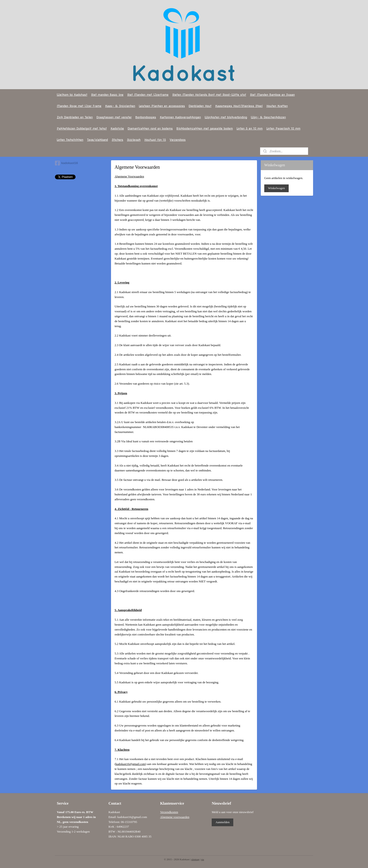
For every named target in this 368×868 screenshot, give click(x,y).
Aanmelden (222, 822)
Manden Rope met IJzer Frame (79, 106)
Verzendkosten (169, 812)
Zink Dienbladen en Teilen (75, 117)
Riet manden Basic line (107, 95)
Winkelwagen (276, 188)
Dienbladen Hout (200, 106)
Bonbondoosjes (146, 117)
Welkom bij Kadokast (72, 95)
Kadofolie (117, 128)
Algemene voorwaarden (175, 817)
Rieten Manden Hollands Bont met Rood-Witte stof (209, 95)
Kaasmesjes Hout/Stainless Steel (239, 106)
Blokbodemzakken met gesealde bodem (205, 128)
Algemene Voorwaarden (129, 176)
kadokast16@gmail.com (130, 764)
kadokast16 (66, 163)
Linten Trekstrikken (70, 140)
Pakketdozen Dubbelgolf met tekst (82, 128)
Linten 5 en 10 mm (250, 128)
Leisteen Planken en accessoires (162, 106)
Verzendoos (178, 140)
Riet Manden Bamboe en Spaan (272, 95)
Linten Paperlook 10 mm (283, 128)
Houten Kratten (277, 106)
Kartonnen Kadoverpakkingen (180, 117)
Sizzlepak (134, 140)
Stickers (117, 140)
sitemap (195, 859)
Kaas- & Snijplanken (120, 106)
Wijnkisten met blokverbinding (226, 117)
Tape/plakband (98, 140)
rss (203, 859)
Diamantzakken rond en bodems (150, 128)
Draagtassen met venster (114, 117)
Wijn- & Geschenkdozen (268, 117)
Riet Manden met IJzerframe (148, 95)
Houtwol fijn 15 (155, 140)
